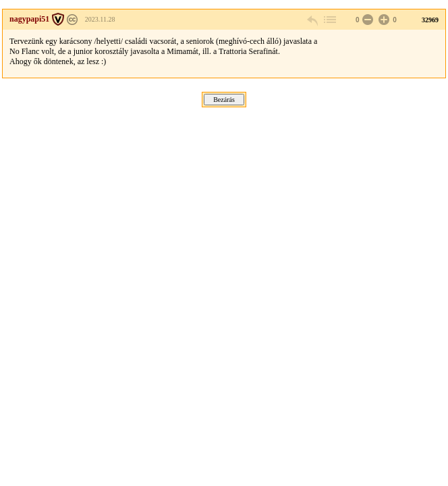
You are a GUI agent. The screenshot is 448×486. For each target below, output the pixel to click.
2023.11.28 (100, 19)
